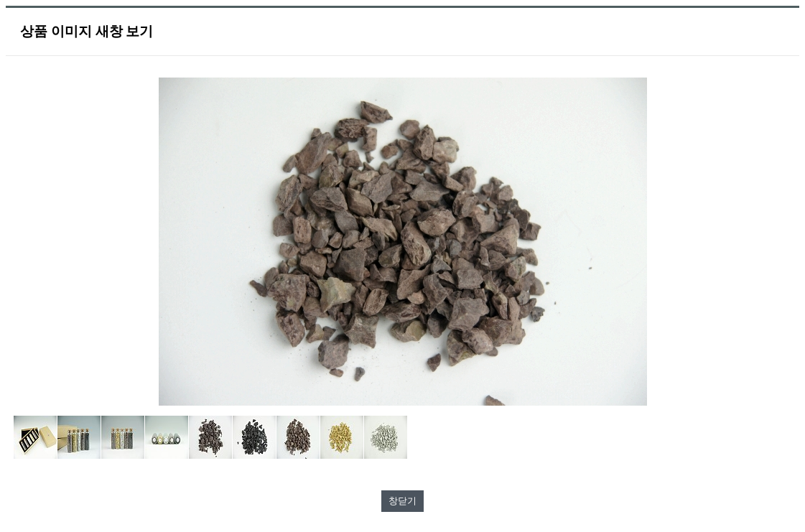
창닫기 (402, 501)
